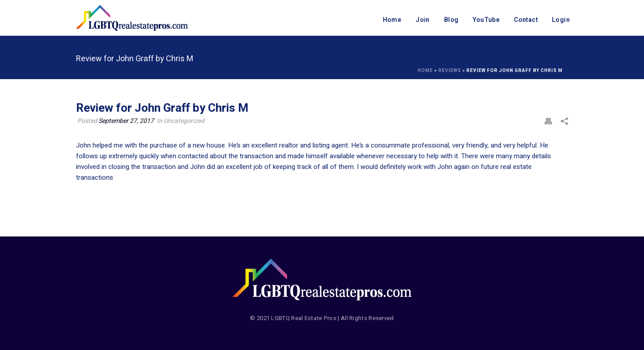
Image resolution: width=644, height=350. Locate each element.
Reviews (450, 71)
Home (392, 20)
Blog (451, 20)
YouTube (486, 20)
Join (423, 20)
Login (561, 20)
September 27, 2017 (126, 121)
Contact (526, 20)
